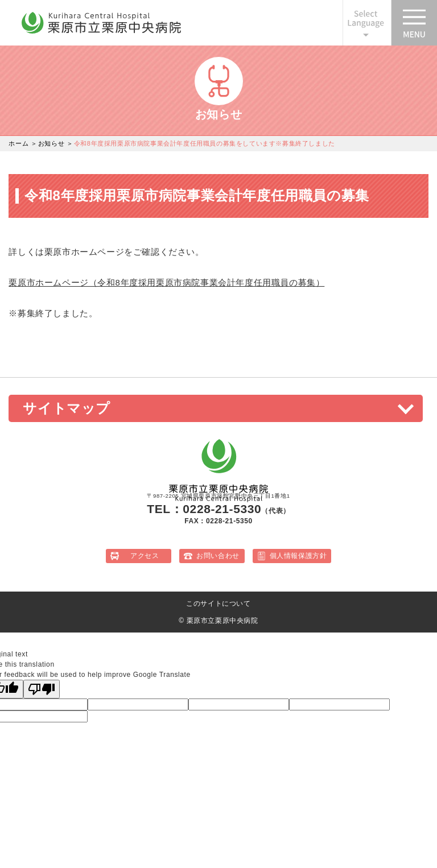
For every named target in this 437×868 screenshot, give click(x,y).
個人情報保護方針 (298, 556)
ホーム (18, 143)
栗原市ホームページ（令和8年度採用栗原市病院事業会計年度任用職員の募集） (166, 282)
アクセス (145, 556)
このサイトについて (218, 604)
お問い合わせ (218, 556)
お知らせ (51, 143)
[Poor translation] (42, 689)
